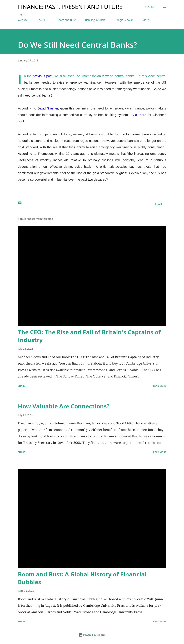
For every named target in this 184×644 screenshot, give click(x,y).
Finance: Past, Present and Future (70, 7)
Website (23, 20)
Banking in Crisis (95, 20)
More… (147, 20)
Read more (160, 386)
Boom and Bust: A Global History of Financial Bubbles (82, 578)
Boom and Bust (66, 20)
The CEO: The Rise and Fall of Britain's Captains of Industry (89, 336)
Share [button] (159, 204)
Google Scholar (124, 20)
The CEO (42, 20)
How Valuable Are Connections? (64, 406)
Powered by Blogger (92, 635)
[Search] (150, 7)
